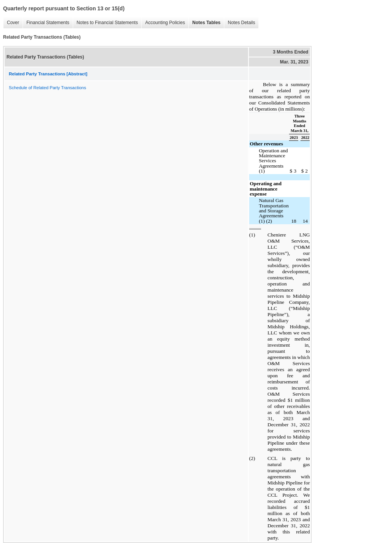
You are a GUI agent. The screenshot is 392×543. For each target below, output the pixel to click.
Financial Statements (48, 23)
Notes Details (241, 23)
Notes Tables (206, 23)
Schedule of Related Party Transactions (47, 88)
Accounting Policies (165, 23)
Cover (13, 23)
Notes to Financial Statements (107, 23)
